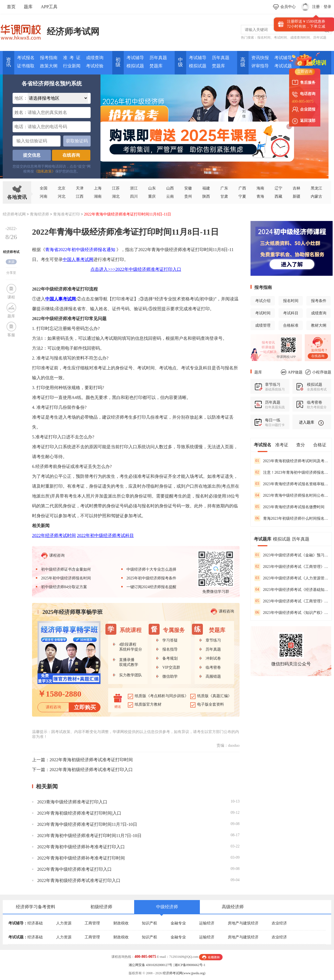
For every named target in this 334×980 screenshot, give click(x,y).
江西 (80, 196)
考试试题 (283, 66)
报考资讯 (268, 343)
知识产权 (149, 923)
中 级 (180, 62)
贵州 (188, 196)
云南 (170, 196)
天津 (80, 188)
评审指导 (260, 66)
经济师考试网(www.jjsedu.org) (184, 973)
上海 (98, 188)
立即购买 (85, 707)
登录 (327, 7)
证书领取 (26, 66)
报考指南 (49, 58)
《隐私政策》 (45, 171)
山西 (170, 188)
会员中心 (288, 7)
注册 (316, 7)
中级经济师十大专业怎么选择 (151, 569)
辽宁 (278, 188)
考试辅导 (135, 58)
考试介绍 (263, 301)
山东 (152, 188)
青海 (260, 196)
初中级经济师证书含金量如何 (66, 569)
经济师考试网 (73, 31)
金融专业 (178, 923)
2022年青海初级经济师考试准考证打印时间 (91, 760)
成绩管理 (263, 325)
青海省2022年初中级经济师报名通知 (80, 250)
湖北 (116, 196)
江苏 (116, 188)
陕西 (206, 196)
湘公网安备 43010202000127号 (150, 965)
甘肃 (224, 196)
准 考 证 (72, 58)
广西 (242, 188)
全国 (44, 188)
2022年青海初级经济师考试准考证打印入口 (91, 770)
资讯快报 (260, 58)
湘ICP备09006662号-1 (190, 965)
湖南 (98, 196)
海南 (260, 188)
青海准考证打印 (67, 214)
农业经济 (279, 923)
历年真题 (158, 58)
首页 (11, 7)
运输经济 (207, 923)
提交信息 (32, 155)
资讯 (8, 62)
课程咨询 (53, 556)
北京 (62, 188)
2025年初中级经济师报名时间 (66, 578)
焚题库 (156, 66)
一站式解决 (268, 352)
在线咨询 (71, 155)
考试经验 (95, 66)
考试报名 (26, 58)
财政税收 (121, 923)
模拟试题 (135, 66)
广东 (224, 188)
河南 (44, 196)
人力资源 (64, 923)
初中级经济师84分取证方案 (64, 587)
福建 (206, 188)
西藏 (278, 196)
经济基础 (35, 923)
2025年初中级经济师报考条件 (151, 578)
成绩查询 (95, 58)
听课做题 (268, 347)
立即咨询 (305, 72)
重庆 (152, 196)
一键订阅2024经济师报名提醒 (151, 587)
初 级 (118, 62)
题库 (28, 7)
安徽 (188, 188)
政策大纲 (49, 66)
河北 (62, 196)
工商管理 (92, 923)
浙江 (134, 188)
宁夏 (242, 196)
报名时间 (264, 38)
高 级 (243, 62)
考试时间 (280, 38)
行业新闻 (72, 66)
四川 (134, 196)
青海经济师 (39, 214)
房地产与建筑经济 (243, 923)
